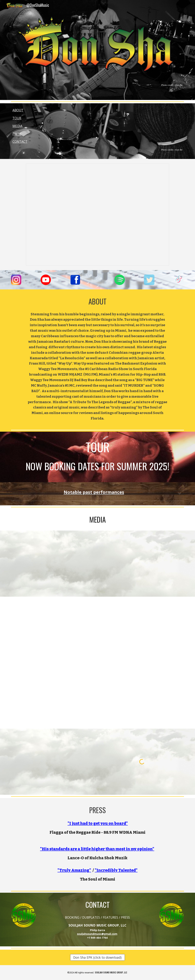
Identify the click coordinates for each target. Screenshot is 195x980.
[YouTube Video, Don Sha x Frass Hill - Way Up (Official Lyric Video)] (53, 630)
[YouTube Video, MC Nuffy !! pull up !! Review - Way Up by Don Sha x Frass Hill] (142, 696)
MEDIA (17, 126)
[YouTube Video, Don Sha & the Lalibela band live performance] (53, 564)
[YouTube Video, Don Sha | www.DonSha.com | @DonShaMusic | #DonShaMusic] (142, 564)
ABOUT (18, 110)
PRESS (17, 134)
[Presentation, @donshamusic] (98, 215)
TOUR (17, 118)
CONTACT (20, 141)
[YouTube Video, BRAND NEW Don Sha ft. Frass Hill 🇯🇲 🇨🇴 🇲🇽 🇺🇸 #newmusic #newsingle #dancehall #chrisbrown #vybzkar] (142, 630)
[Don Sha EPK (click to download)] (97, 957)
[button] (180, 494)
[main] (97, 85)
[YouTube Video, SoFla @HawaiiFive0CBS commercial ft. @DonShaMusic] (53, 762)
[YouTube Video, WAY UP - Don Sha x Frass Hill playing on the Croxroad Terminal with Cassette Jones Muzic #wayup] (53, 696)
